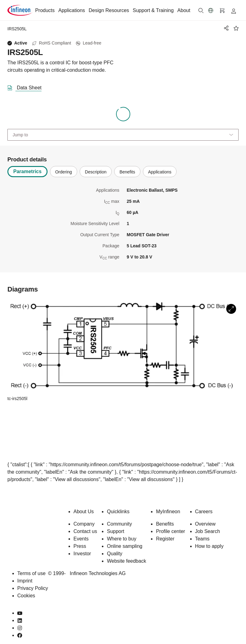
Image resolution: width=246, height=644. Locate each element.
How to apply (209, 546)
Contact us (85, 531)
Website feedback (126, 561)
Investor (82, 554)
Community (119, 524)
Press (80, 546)
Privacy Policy (33, 588)
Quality (115, 554)
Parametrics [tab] (27, 171)
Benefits (165, 524)
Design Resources (109, 10)
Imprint (25, 581)
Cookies (26, 596)
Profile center (170, 531)
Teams (202, 539)
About (184, 10)
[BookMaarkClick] (236, 28)
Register (165, 539)
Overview (205, 524)
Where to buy (121, 539)
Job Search (208, 531)
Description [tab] (96, 172)
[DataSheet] (27, 87)
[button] (211, 11)
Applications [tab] (160, 172)
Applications (72, 10)
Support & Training (153, 10)
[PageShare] (225, 28)
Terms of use (31, 573)
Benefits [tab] (127, 172)
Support (115, 531)
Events (81, 539)
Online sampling (125, 546)
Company (84, 524)
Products (45, 10)
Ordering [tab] (64, 172)
